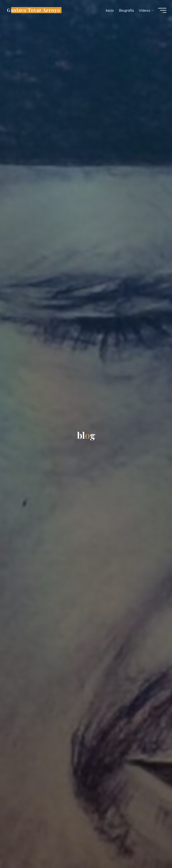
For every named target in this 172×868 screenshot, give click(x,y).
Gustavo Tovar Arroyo (35, 11)
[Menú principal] (161, 11)
